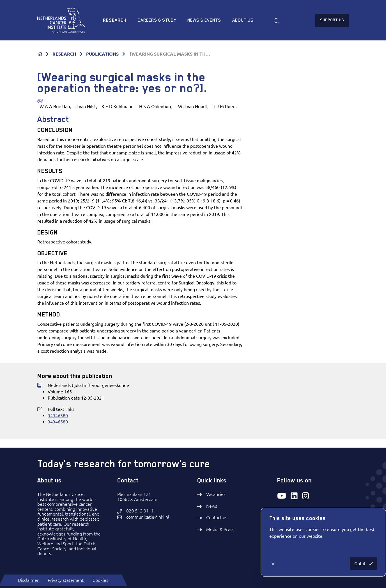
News (212, 506)
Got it (360, 564)
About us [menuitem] (243, 20)
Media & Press (220, 529)
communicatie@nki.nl (148, 517)
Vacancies (216, 494)
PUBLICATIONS (102, 54)
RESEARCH (64, 54)
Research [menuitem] (115, 20)
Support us (332, 20)
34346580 (58, 416)
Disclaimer (28, 580)
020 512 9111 (140, 511)
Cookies (100, 580)
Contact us (217, 518)
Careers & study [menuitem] (157, 20)
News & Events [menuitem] (204, 20)
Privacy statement (66, 580)
